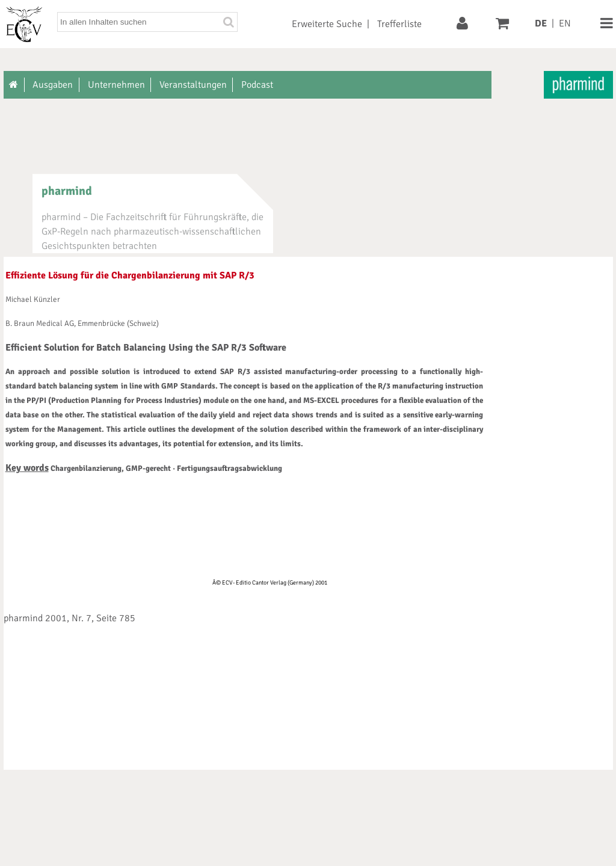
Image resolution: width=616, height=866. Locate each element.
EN (565, 23)
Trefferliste (399, 24)
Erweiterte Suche (327, 24)
